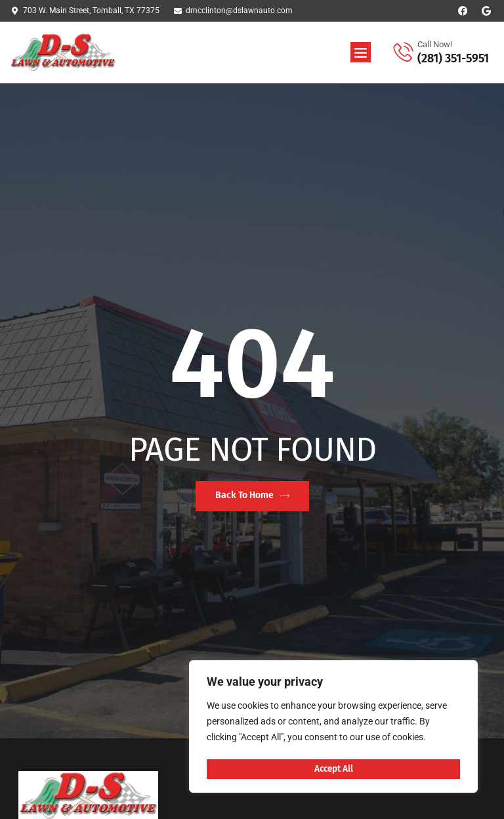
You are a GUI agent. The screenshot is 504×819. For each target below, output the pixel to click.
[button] (361, 52)
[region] (333, 728)
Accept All (333, 769)
